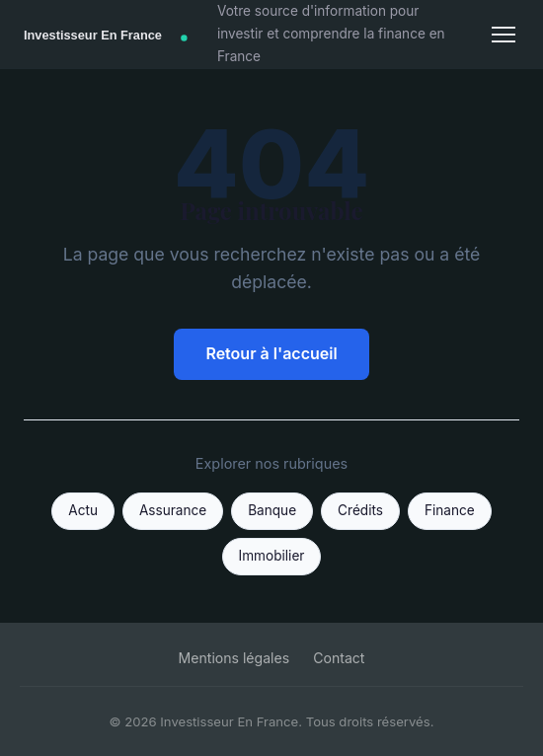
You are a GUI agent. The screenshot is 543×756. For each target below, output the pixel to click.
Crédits (360, 510)
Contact (339, 658)
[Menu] (504, 35)
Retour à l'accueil (271, 353)
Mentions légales (234, 658)
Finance (450, 510)
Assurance (173, 510)
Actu (83, 510)
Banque (272, 510)
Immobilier (272, 556)
